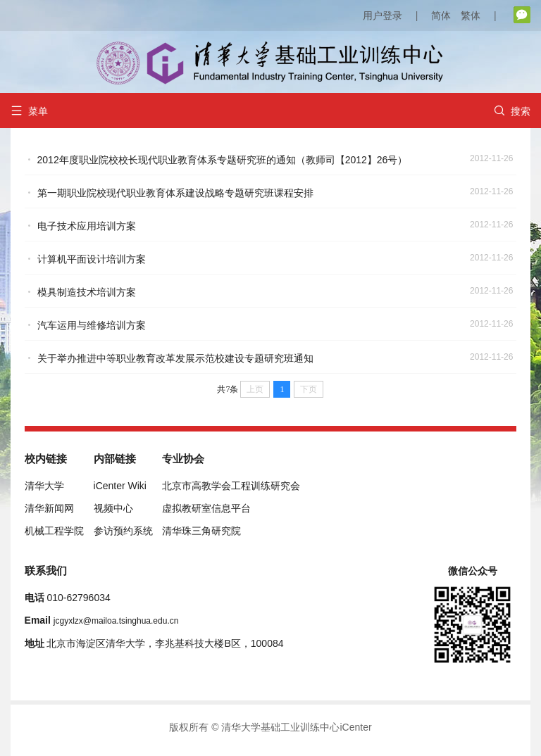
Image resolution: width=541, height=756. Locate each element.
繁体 (471, 15)
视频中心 (113, 508)
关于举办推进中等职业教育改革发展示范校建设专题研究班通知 (175, 358)
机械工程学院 (54, 531)
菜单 (29, 111)
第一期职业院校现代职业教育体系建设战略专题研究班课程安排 (175, 193)
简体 (441, 15)
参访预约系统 (123, 531)
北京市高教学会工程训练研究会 (231, 486)
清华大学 (44, 486)
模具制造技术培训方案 (87, 292)
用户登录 (383, 15)
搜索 (512, 111)
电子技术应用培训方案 (87, 226)
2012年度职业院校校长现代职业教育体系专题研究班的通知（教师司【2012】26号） (223, 160)
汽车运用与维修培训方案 (92, 325)
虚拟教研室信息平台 (206, 508)
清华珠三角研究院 (201, 531)
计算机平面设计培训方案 (92, 259)
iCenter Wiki (120, 486)
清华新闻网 (49, 508)
